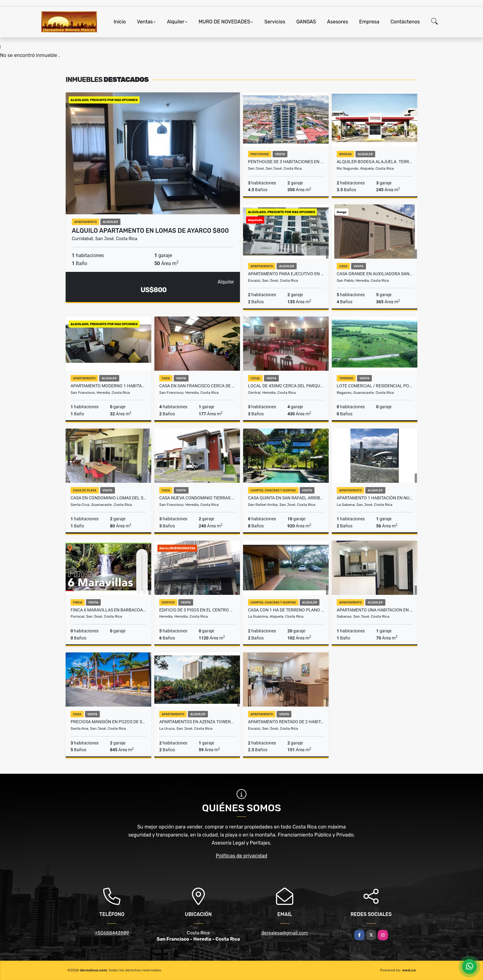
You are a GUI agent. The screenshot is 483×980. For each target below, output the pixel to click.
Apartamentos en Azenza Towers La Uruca (197, 722)
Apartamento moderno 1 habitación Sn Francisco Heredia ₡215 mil (108, 386)
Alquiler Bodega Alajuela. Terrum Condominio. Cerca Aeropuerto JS (375, 162)
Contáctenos (405, 22)
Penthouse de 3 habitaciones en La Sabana (286, 162)
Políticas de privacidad (242, 856)
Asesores (338, 22)
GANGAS (306, 22)
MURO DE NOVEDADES (225, 22)
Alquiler (176, 22)
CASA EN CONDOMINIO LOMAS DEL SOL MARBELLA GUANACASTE (108, 498)
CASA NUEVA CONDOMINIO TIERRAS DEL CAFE (197, 498)
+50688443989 (112, 933)
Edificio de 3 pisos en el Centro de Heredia (197, 610)
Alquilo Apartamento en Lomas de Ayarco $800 (150, 231)
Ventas (145, 22)
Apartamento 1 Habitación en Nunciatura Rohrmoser (375, 498)
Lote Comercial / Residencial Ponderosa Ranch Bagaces (375, 386)
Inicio (120, 22)
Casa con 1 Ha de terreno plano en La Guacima (286, 610)
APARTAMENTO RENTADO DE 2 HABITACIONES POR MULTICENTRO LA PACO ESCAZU (286, 722)
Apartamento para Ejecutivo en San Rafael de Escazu (286, 274)
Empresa (369, 22)
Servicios (275, 22)
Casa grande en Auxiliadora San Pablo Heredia (375, 274)
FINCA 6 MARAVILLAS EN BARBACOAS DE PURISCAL (108, 610)
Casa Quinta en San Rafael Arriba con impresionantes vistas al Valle (286, 498)
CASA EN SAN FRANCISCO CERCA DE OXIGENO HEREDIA (197, 386)
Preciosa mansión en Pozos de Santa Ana (108, 722)
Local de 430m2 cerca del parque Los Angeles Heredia (286, 386)
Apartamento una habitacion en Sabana (375, 610)
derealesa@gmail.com (285, 933)
